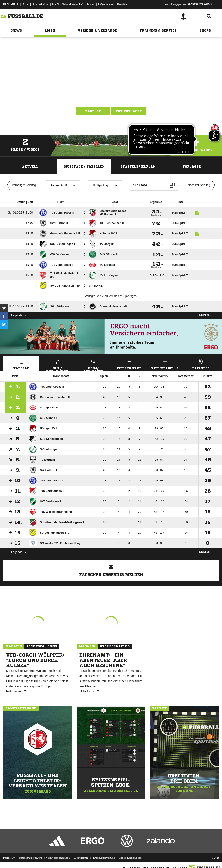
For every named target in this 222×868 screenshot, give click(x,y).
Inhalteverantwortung (104, 858)
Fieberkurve (129, 364)
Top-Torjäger (129, 111)
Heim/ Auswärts (93, 365)
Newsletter (123, 4)
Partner (91, 4)
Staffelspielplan (138, 166)
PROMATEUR (11, 4)
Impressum (9, 858)
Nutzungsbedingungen (58, 858)
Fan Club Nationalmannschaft (68, 4)
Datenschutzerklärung (31, 858)
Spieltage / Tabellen (84, 166)
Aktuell (30, 166)
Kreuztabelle (165, 364)
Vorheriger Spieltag (20, 185)
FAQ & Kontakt (106, 4)
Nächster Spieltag (202, 185)
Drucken (207, 315)
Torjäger (192, 166)
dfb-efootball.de (40, 4)
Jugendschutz (81, 858)
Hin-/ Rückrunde (57, 365)
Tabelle (93, 111)
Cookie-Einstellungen (130, 858)
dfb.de (25, 4)
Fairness (201, 364)
